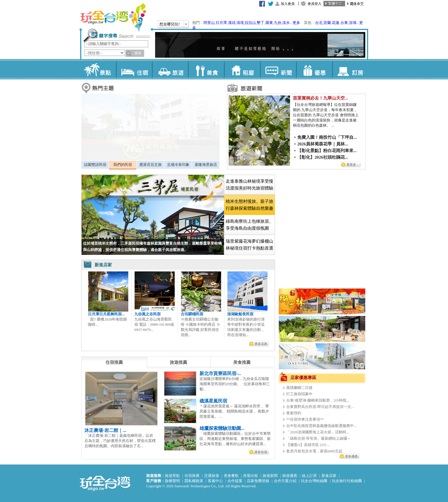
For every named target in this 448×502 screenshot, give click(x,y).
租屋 (242, 69)
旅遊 (170, 69)
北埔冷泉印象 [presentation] (178, 165)
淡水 (286, 23)
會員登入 (315, 4)
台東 (344, 23)
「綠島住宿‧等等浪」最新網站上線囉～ (319, 438)
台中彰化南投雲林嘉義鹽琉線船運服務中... (321, 426)
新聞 (278, 69)
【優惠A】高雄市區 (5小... (308, 445)
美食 (206, 69)
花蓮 (336, 23)
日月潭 (221, 23)
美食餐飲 (231, 476)
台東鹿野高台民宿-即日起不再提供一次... (320, 407)
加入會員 (288, 4)
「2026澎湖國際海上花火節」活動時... (318, 432)
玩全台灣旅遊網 (113, 17)
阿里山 (209, 23)
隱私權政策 (194, 481)
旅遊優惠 (290, 476)
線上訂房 (309, 476)
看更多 (351, 164)
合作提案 (235, 481)
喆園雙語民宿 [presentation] (95, 165)
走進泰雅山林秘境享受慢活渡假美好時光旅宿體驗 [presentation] (250, 185)
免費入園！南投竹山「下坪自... (327, 137)
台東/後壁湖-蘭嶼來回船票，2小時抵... (318, 400)
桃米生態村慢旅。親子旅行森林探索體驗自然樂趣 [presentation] (250, 205)
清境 (240, 23)
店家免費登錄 (258, 481)
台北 (319, 23)
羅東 (269, 23)
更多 (296, 23)
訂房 (350, 69)
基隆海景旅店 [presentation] (206, 165)
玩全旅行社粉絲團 (347, 481)
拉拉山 (250, 23)
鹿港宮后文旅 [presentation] (150, 165)
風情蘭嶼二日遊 (299, 388)
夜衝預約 (294, 413)
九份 (278, 23)
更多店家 (261, 344)
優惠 (314, 69)
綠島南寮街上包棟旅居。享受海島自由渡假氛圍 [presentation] (250, 225)
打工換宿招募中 (299, 394)
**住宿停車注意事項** (305, 419)
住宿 (134, 69)
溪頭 (232, 23)
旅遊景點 (172, 476)
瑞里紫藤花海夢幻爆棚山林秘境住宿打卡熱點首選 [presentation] (250, 245)
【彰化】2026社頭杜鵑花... (323, 157)
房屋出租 (251, 476)
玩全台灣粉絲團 (314, 481)
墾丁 (261, 23)
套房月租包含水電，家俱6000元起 (314, 451)
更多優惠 (351, 456)
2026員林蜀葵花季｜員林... (323, 144)
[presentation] (114, 362)
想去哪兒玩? (170, 24)
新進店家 (329, 476)
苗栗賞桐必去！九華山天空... (320, 98)
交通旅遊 (212, 476)
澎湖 (353, 23)
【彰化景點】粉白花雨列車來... (327, 151)
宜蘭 (327, 23)
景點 (98, 69)
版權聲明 (172, 481)
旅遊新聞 (270, 476)
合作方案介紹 (285, 481)
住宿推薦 (192, 476)
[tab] (95, 165)
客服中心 (215, 481)
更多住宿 (261, 452)
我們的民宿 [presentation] (123, 165)
